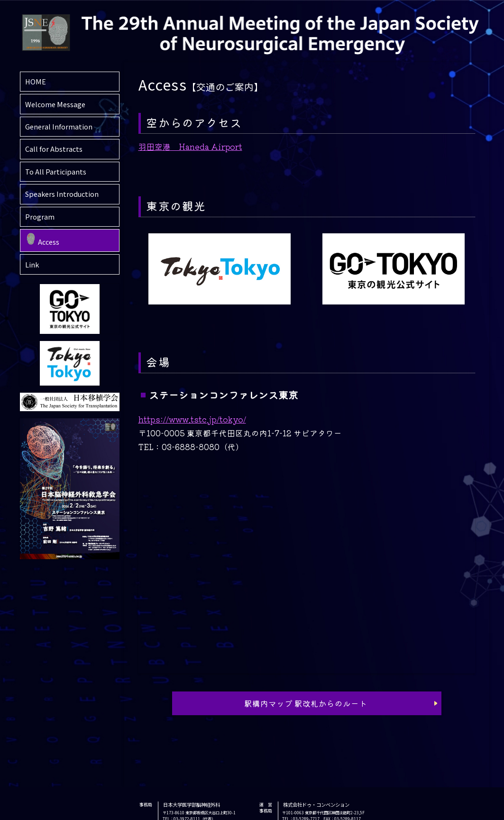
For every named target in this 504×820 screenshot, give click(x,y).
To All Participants (56, 171)
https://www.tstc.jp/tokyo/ (192, 419)
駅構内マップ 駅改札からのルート (306, 703)
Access (49, 242)
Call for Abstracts (54, 149)
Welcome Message (55, 104)
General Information (59, 126)
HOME (36, 81)
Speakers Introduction (62, 194)
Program (40, 217)
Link (32, 264)
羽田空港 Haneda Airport (190, 147)
